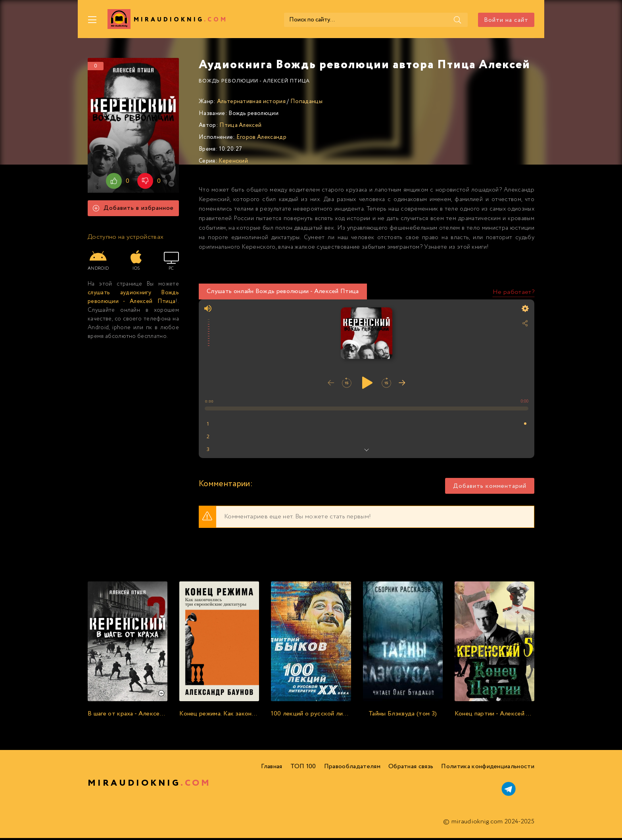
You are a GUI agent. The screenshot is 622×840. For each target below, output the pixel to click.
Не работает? (514, 294)
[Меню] (92, 20)
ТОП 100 (303, 768)
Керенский (233, 163)
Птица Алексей (240, 127)
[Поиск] (430, 20)
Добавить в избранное (133, 210)
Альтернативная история (251, 104)
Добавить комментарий (490, 488)
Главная (272, 768)
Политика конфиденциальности (488, 768)
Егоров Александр (261, 139)
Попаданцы (306, 104)
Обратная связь (411, 768)
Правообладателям (352, 768)
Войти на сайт (506, 20)
